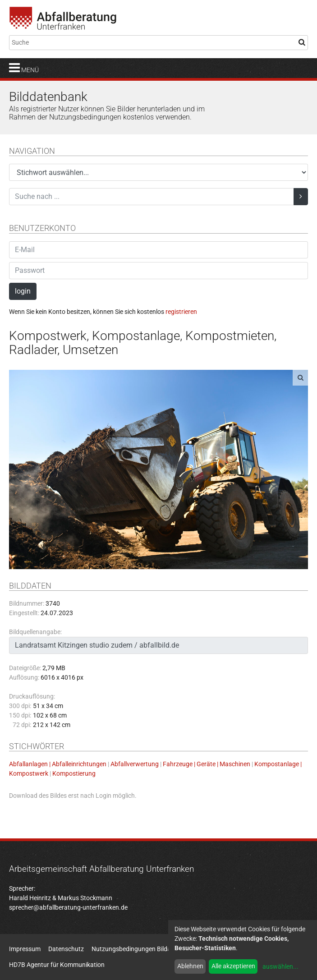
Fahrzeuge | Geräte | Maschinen (207, 764)
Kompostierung (74, 773)
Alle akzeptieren (233, 966)
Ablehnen (190, 966)
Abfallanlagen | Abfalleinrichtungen (58, 764)
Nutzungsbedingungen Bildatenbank (143, 949)
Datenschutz (66, 949)
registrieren (181, 312)
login (23, 291)
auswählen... (280, 966)
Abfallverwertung (135, 764)
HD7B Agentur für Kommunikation (57, 965)
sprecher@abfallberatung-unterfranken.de (68, 907)
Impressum (25, 949)
